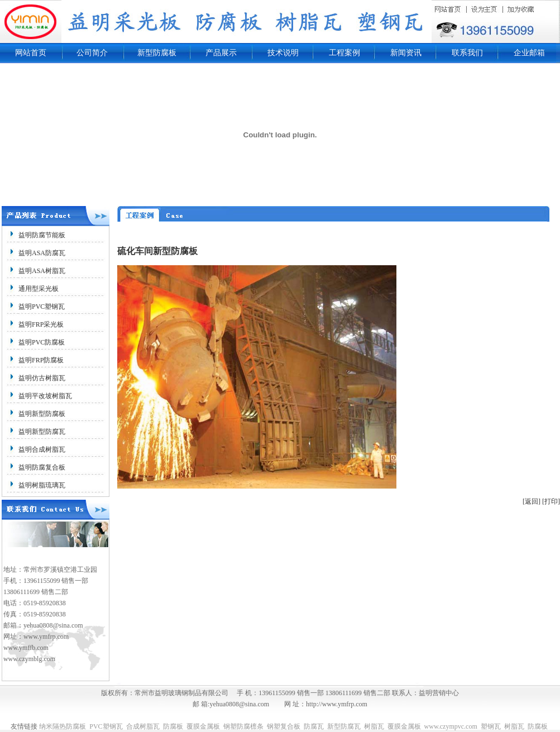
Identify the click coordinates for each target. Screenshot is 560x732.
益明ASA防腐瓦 (42, 253)
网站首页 (31, 53)
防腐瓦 (314, 726)
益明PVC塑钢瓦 (42, 307)
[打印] (551, 501)
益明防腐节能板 (42, 235)
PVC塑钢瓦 (106, 726)
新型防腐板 (157, 53)
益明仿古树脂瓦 (42, 378)
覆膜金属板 (203, 726)
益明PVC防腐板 (42, 342)
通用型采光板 (39, 289)
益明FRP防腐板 (41, 360)
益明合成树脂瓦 (42, 449)
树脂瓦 (374, 726)
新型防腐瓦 (344, 726)
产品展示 (221, 53)
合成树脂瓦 (143, 726)
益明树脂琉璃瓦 (42, 485)
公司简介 (92, 53)
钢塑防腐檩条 (243, 726)
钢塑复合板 (284, 726)
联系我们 (467, 53)
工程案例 (344, 53)
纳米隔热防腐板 (63, 726)
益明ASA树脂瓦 (42, 271)
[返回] (532, 501)
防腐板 (173, 726)
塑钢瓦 (491, 726)
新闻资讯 (406, 53)
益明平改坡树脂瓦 (45, 396)
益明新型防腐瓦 (42, 432)
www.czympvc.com (451, 726)
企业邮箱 (529, 53)
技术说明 (283, 53)
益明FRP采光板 (41, 324)
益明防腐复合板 (42, 467)
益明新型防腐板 (42, 414)
